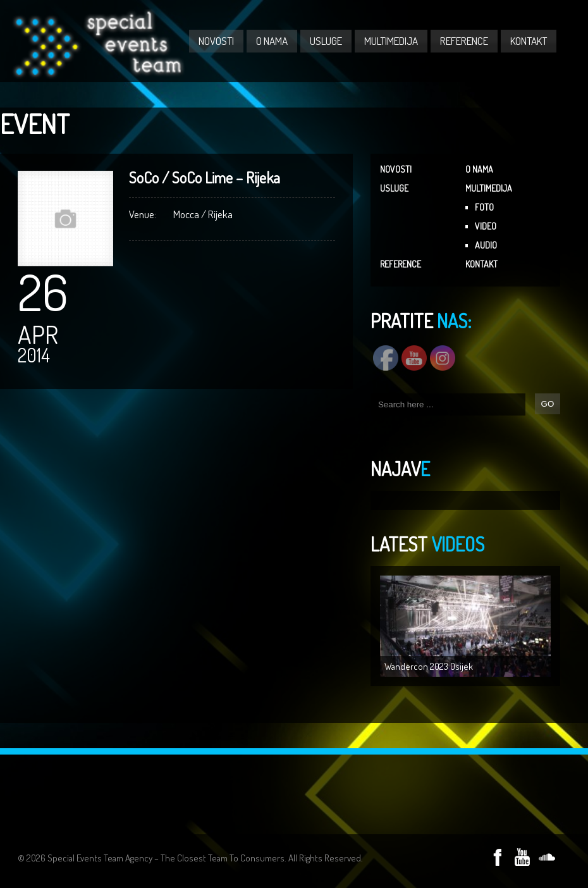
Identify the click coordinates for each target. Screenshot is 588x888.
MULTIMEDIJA (391, 41)
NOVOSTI (216, 41)
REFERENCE (464, 41)
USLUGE (326, 41)
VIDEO (486, 226)
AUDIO (486, 245)
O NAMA (272, 41)
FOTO (484, 207)
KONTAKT (529, 41)
